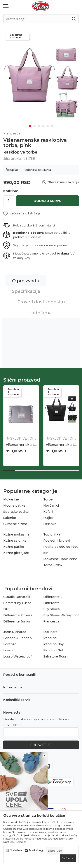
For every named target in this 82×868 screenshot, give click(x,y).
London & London (17, 638)
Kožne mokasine (16, 534)
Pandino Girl (53, 650)
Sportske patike (16, 512)
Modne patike (14, 506)
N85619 (12, 445)
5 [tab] (48, 126)
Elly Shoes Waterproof (61, 615)
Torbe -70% (53, 565)
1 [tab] (30, 126)
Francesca (51, 621)
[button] (22, 213)
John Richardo (15, 632)
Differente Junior (17, 621)
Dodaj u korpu (48, 201)
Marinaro (50, 632)
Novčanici (51, 506)
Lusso (8, 650)
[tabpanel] (41, 81)
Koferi (48, 512)
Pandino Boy (53, 644)
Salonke (10, 518)
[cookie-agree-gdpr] (68, 858)
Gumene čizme (15, 524)
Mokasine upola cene (60, 559)
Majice (48, 518)
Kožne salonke (15, 541)
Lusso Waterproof (17, 656)
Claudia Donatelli (17, 597)
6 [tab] (52, 126)
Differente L (53, 597)
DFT (7, 609)
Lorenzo (10, 644)
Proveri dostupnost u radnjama (41, 307)
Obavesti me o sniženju (63, 182)
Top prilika (52, 534)
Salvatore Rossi (55, 656)
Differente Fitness (18, 615)
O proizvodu (26, 281)
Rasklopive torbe (20, 152)
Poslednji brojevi (57, 541)
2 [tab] (35, 126)
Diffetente (51, 603)
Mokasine (11, 499)
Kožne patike (14, 547)
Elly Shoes (51, 609)
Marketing (36, 850)
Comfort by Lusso (17, 603)
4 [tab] (43, 126)
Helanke (50, 524)
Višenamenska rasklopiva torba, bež (61, 445)
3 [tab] (39, 126)
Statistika (16, 850)
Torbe (48, 499)
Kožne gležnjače (16, 553)
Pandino (50, 638)
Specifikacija (26, 291)
